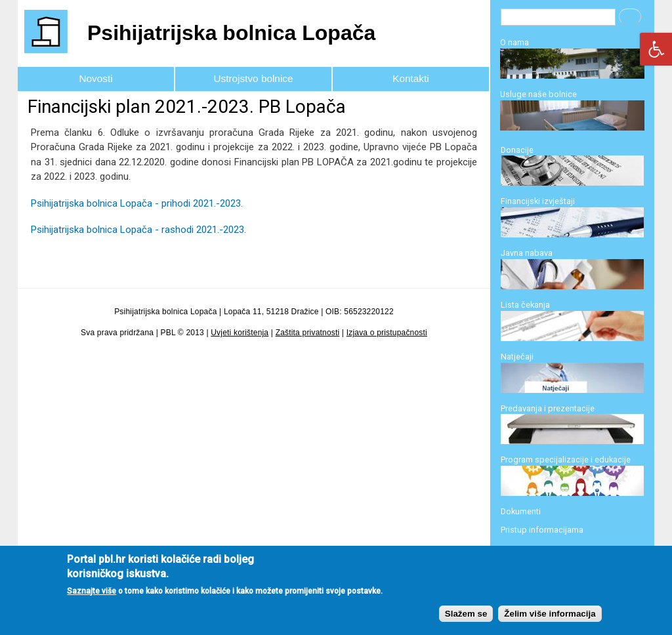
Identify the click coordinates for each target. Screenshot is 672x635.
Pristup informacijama (542, 530)
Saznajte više (92, 600)
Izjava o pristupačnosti (387, 333)
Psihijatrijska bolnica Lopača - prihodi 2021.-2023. (137, 203)
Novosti (95, 78)
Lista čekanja (525, 305)
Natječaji (517, 357)
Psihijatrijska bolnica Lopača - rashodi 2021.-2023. (138, 230)
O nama (514, 42)
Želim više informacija (550, 623)
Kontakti (410, 78)
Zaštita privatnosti (308, 333)
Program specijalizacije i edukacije (566, 460)
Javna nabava (527, 253)
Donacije (517, 150)
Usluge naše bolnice (538, 94)
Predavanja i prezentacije (548, 408)
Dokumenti (521, 511)
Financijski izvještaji (538, 201)
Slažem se (466, 623)
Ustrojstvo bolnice (254, 78)
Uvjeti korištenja (240, 333)
